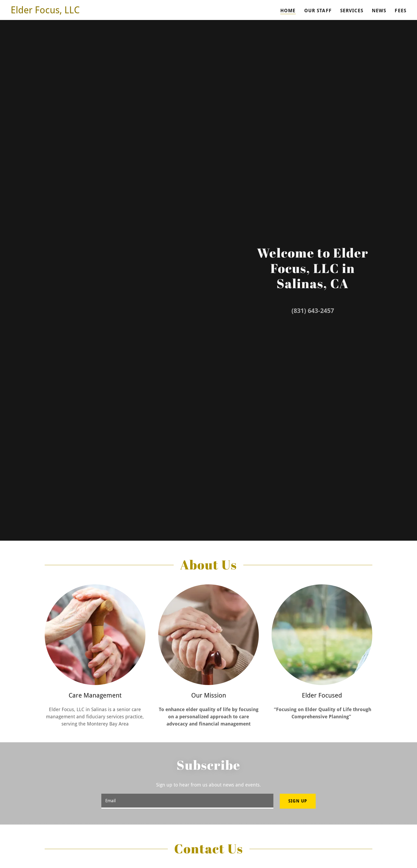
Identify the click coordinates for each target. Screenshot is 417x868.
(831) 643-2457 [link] (313, 311)
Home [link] (288, 11)
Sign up (298, 801)
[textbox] (187, 801)
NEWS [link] (379, 11)
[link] (45, 12)
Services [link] (352, 11)
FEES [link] (401, 11)
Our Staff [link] (318, 11)
